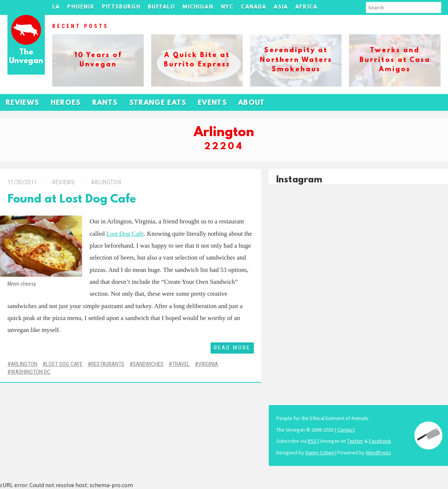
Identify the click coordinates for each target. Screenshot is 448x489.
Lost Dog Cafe (125, 234)
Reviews (23, 103)
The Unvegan (26, 57)
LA (56, 7)
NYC (227, 7)
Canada (253, 7)
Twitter (355, 441)
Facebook (380, 441)
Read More (232, 348)
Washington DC (31, 372)
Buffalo (161, 7)
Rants (105, 103)
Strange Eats (158, 103)
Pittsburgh (121, 7)
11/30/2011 (22, 182)
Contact (346, 430)
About (252, 103)
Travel (181, 364)
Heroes (66, 103)
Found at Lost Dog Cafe (72, 200)
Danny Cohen (320, 452)
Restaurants (108, 364)
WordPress (378, 452)
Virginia (208, 364)
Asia (281, 7)
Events (212, 103)
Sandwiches (148, 364)
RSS (312, 441)
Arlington (105, 182)
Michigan (198, 7)
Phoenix (81, 7)
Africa (306, 7)
